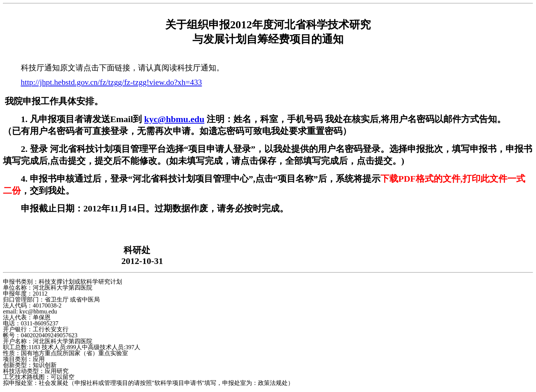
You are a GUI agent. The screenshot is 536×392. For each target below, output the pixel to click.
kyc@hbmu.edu (174, 119)
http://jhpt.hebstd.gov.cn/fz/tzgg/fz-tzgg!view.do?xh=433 (111, 82)
